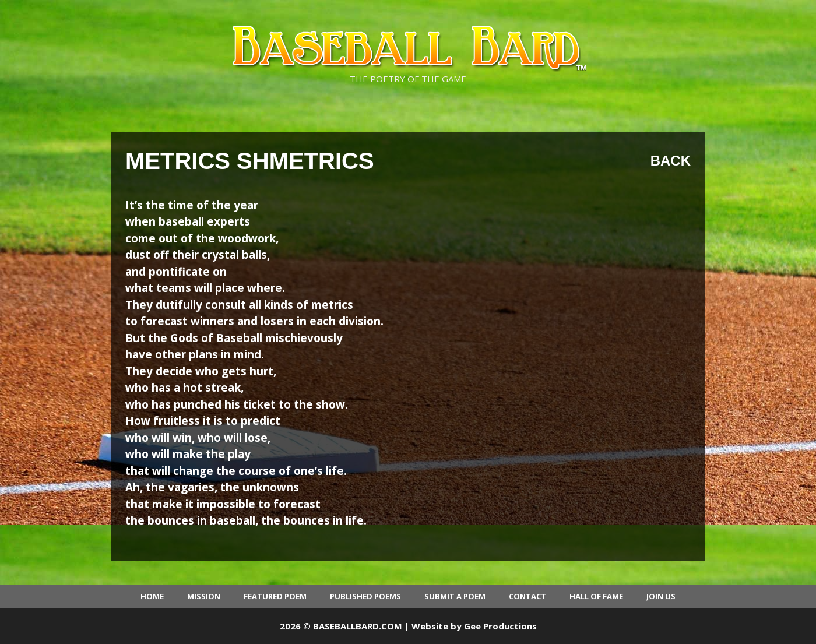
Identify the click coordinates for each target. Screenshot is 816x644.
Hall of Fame (596, 596)
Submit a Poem (455, 596)
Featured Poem (275, 596)
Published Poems (365, 596)
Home (152, 596)
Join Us (661, 596)
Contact (527, 596)
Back (671, 161)
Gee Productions (500, 626)
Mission (204, 596)
